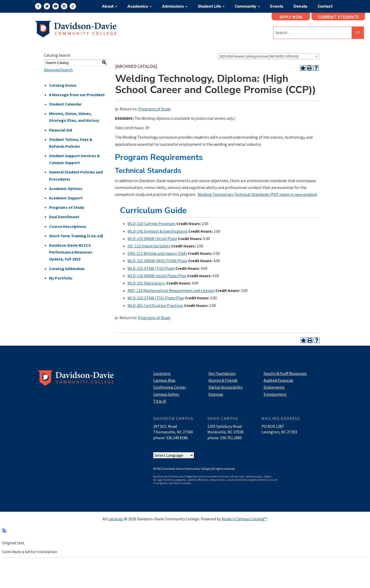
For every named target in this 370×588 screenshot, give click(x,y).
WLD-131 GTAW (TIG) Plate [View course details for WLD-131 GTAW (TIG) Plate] (151, 268)
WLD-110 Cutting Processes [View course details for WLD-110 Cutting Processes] (152, 224)
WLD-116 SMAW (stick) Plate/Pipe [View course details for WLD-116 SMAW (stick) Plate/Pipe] (157, 276)
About (110, 6)
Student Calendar (65, 104)
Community (247, 6)
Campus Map (164, 380)
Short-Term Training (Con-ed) (76, 236)
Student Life (211, 6)
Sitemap (216, 394)
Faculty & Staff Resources (285, 373)
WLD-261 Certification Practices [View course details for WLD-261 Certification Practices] (155, 305)
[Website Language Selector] (174, 455)
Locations (162, 373)
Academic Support (66, 198)
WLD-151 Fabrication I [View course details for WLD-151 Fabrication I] (147, 283)
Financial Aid (60, 130)
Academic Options (66, 188)
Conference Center (170, 387)
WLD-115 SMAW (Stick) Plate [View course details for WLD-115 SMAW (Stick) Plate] (152, 239)
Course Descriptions (68, 226)
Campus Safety (166, 394)
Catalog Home (63, 85)
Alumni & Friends (223, 380)
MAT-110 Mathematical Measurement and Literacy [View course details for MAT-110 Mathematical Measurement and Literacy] (171, 290)
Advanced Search (58, 70)
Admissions (175, 6)
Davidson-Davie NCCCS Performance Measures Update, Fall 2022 (71, 252)
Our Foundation (222, 373)
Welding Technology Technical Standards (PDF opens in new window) (257, 194)
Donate (300, 6)
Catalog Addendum (67, 269)
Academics (140, 6)
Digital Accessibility (226, 387)
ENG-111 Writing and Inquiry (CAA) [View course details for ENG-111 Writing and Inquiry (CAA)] (157, 253)
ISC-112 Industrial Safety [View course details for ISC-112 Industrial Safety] (149, 246)
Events (277, 6)
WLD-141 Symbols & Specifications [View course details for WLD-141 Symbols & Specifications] (158, 231)
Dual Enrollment (64, 217)
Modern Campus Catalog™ (244, 519)
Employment (275, 394)
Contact (325, 6)
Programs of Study (67, 207)
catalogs (116, 519)
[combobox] (269, 56)
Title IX (160, 401)
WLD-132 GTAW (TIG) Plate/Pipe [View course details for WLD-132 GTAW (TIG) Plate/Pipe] (156, 298)
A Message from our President (77, 95)
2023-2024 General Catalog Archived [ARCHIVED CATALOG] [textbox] (259, 56)
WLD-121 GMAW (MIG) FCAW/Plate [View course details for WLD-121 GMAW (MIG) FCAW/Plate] (157, 261)
